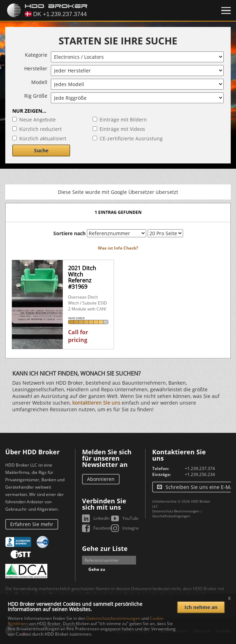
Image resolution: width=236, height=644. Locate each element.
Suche (41, 150)
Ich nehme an (201, 607)
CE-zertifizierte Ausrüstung (131, 138)
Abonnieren (101, 479)
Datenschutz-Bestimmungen (176, 511)
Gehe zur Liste (105, 548)
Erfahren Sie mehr (32, 524)
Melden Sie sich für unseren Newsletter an (107, 458)
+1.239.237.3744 (201, 468)
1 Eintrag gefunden (118, 212)
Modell (39, 82)
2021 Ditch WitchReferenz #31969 (82, 277)
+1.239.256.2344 (201, 474)
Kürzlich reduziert (41, 129)
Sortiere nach (69, 233)
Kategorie (36, 55)
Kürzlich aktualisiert (43, 138)
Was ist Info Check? (118, 248)
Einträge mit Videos (122, 129)
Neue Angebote (38, 120)
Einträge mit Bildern (123, 120)
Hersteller (36, 68)
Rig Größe (36, 96)
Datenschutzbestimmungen (113, 618)
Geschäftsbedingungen (171, 516)
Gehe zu (97, 569)
